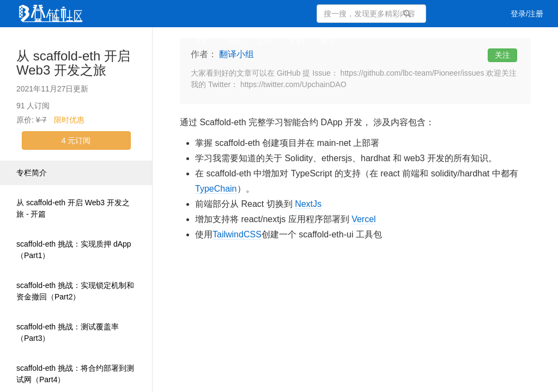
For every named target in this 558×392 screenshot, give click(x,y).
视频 (99, 41)
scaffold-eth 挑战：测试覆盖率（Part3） (68, 332)
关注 (502, 55)
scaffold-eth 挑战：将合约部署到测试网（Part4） (75, 374)
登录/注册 (527, 14)
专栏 (202, 41)
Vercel (363, 219)
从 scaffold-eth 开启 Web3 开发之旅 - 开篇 (73, 208)
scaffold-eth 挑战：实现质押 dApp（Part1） (74, 250)
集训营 (166, 41)
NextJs (308, 204)
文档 (296, 41)
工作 (265, 41)
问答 (68, 41)
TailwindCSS (237, 234)
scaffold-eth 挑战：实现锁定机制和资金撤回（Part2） (75, 291)
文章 (36, 41)
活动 (233, 41)
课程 (131, 41)
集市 (328, 41)
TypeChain (216, 189)
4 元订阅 (76, 140)
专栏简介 (32, 173)
